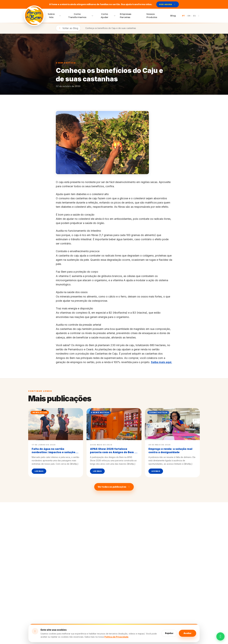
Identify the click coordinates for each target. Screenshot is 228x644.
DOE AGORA (168, 4)
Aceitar (188, 633)
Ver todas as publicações (114, 487)
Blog (173, 16)
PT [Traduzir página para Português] (183, 16)
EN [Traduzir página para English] (189, 16)
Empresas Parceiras (126, 16)
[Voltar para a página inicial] (34, 16)
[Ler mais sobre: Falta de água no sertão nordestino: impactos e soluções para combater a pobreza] (56, 443)
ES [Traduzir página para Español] (194, 16)
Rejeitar (169, 633)
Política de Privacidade (116, 637)
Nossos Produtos (152, 16)
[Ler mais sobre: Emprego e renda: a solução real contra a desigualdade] (172, 443)
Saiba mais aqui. (161, 362)
